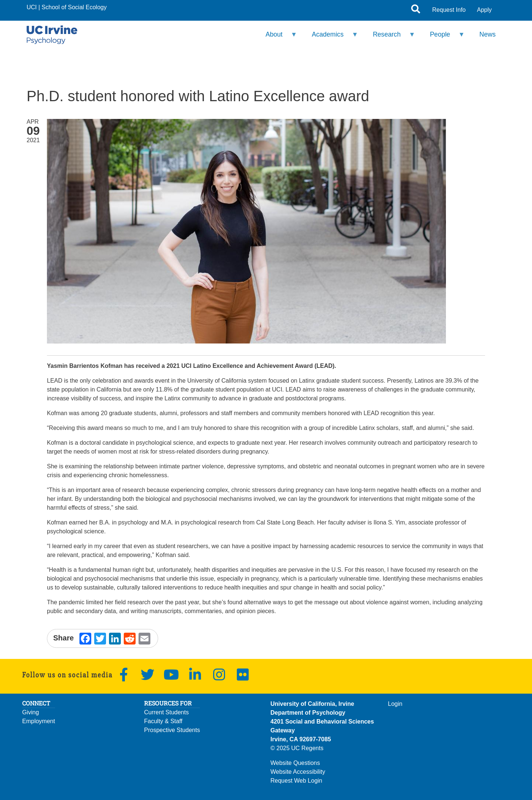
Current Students (166, 712)
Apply (484, 10)
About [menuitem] (276, 37)
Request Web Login (296, 781)
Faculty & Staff (163, 721)
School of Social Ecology (74, 7)
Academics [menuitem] (330, 37)
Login (395, 704)
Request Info (449, 10)
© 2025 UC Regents (297, 748)
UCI (32, 7)
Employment (39, 721)
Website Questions (295, 763)
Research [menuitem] (389, 37)
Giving (30, 712)
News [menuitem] (488, 34)
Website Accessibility (298, 772)
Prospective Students (172, 730)
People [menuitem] (442, 37)
